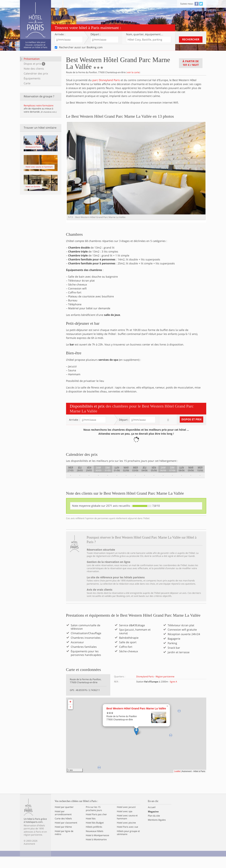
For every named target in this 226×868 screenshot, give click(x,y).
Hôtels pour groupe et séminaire (128, 843)
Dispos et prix (35, 64)
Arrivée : (60, 34)
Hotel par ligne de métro (64, 843)
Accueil (152, 818)
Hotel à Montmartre (96, 850)
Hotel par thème (63, 838)
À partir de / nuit (191, 63)
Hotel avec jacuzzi (126, 818)
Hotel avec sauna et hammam (127, 828)
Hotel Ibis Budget (95, 833)
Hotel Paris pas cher (96, 825)
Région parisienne (165, 687)
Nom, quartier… (145, 34)
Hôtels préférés (94, 838)
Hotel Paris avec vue (127, 838)
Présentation (32, 59)
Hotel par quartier (64, 818)
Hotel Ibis (91, 829)
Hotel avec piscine (126, 833)
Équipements (32, 78)
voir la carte (133, 72)
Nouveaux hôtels (95, 842)
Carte (27, 83)
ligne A (173, 692)
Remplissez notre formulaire (39, 106)
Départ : (96, 34)
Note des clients (34, 69)
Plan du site (154, 826)
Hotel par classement (66, 833)
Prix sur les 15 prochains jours (94, 819)
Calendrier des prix (36, 73)
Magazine (153, 822)
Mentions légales (157, 830)
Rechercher (191, 39)
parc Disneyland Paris (106, 80)
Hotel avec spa (125, 822)
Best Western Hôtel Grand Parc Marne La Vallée (136, 719)
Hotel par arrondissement (63, 823)
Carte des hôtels (63, 829)
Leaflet (177, 782)
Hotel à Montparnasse (97, 846)
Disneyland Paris (145, 687)
